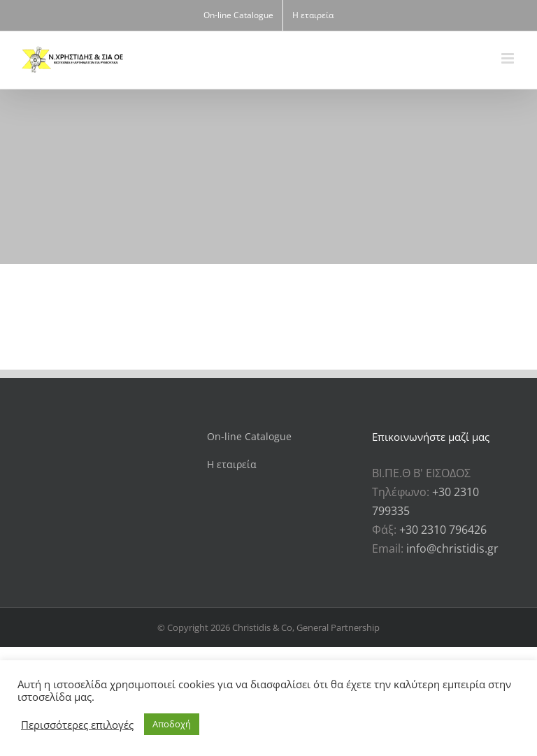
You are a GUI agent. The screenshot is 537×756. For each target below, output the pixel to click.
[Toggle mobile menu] (509, 58)
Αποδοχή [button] (172, 724)
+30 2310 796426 (443, 530)
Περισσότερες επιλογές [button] (77, 725)
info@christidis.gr (452, 548)
